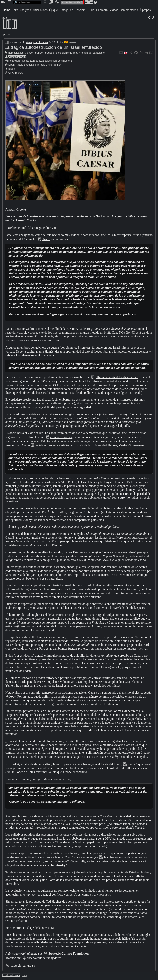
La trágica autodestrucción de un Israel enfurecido (53, 47)
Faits (15, 10)
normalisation (16, 53)
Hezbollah (14, 61)
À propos (145, 10)
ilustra (46, 239)
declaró (133, 764)
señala (40, 445)
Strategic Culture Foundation (69, 954)
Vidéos (114, 10)
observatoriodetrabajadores (44, 958)
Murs (6, 35)
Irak (43, 65)
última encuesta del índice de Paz (117, 377)
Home (6, 10)
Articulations (40, 10)
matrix (77, 53)
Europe (34, 61)
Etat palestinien (48, 61)
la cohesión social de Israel (121, 857)
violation (29, 53)
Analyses (25, 10)
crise (58, 53)
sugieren (101, 348)
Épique (54, 10)
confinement (65, 61)
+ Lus (91, 10)
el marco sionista (61, 437)
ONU (11, 73)
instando (125, 757)
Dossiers (80, 10)
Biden (12, 69)
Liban (11, 65)
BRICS (19, 73)
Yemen (58, 65)
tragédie (50, 53)
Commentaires (129, 10)
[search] (27, 2)
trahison (40, 53)
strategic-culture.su (37, 42)
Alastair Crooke (17, 57)
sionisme (67, 53)
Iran (37, 65)
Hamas (25, 61)
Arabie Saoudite (25, 65)
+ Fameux (102, 10)
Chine (49, 65)
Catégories (66, 10)
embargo (86, 53)
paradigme (99, 53)
